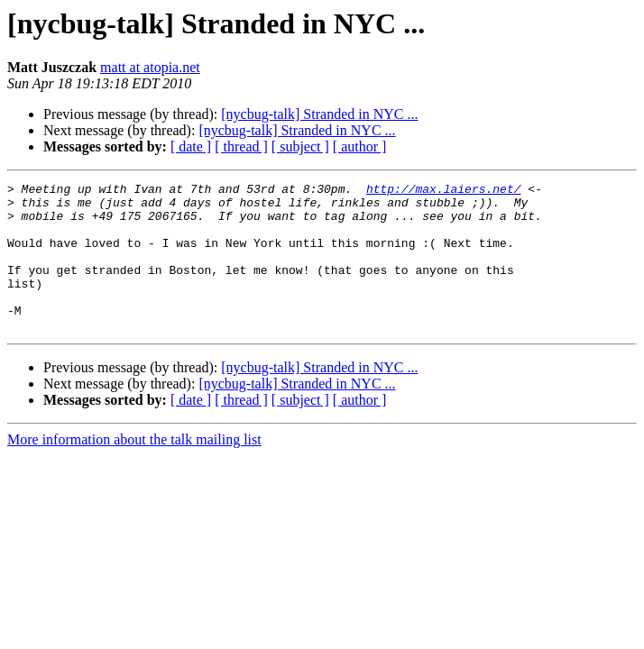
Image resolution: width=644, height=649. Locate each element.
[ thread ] (241, 146)
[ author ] (360, 146)
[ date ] (191, 146)
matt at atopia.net (150, 67)
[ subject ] (300, 146)
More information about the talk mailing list (134, 469)
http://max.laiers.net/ (444, 191)
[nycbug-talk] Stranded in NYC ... (319, 114)
